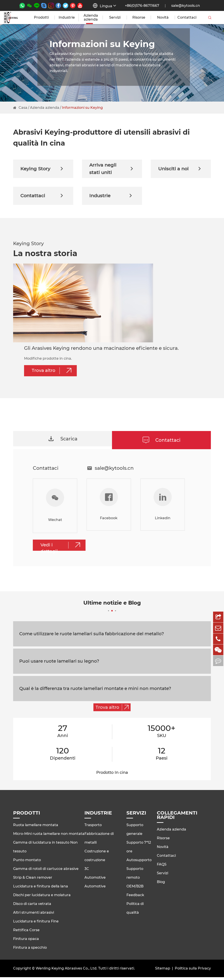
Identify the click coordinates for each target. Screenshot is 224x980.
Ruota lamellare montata (36, 828)
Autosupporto (139, 863)
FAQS (162, 867)
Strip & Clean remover (33, 880)
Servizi (115, 18)
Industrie (67, 18)
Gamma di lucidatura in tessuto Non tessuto (45, 850)
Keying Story (43, 169)
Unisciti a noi (181, 169)
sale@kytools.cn (186, 6)
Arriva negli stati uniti (112, 169)
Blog (161, 885)
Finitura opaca (26, 942)
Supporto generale (135, 832)
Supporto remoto (135, 876)
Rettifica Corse (26, 933)
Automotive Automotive (95, 885)
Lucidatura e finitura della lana (41, 889)
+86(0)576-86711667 (142, 6)
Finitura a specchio (30, 950)
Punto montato (27, 863)
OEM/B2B (135, 889)
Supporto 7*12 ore (139, 850)
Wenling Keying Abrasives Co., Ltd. (66, 971)
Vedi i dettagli (62, 549)
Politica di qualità (135, 911)
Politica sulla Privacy (193, 971)
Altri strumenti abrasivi (34, 915)
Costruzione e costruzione (97, 858)
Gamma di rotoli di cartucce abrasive (46, 872)
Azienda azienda (91, 18)
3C (87, 872)
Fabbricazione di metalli (99, 841)
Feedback (135, 898)
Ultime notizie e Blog (112, 608)
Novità (163, 18)
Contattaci (187, 18)
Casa (23, 108)
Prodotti (41, 18)
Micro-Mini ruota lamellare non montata (49, 837)
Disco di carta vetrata (32, 907)
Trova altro (53, 373)
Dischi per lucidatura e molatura (42, 898)
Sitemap (163, 971)
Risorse (139, 18)
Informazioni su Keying (82, 108)
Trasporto (93, 828)
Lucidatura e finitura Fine (36, 924)
